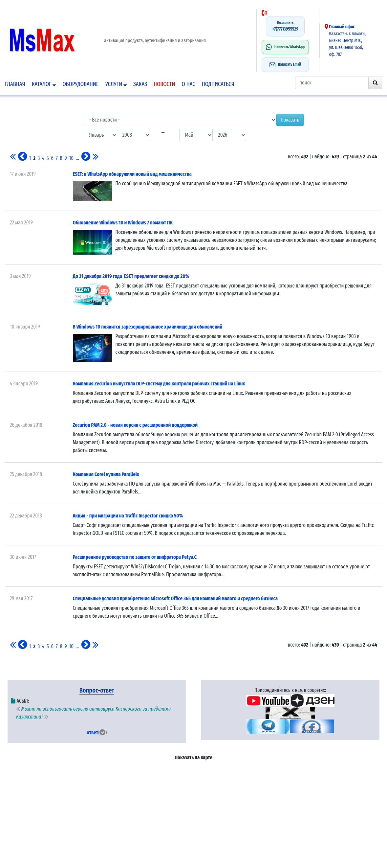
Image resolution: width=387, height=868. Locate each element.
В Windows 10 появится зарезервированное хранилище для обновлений (148, 327)
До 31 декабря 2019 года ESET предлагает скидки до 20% (131, 276)
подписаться (218, 84)
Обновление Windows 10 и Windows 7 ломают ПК (123, 223)
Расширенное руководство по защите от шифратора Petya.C (135, 557)
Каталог (44, 84)
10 (72, 158)
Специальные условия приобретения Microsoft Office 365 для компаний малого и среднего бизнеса (175, 598)
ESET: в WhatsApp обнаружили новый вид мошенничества (132, 174)
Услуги (116, 84)
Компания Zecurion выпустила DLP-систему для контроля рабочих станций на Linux (159, 384)
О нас (189, 84)
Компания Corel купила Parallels (106, 474)
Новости (164, 84)
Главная (15, 84)
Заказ (140, 84)
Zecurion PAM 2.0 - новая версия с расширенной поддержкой (135, 425)
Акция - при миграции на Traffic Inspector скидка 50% (128, 516)
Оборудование (80, 84)
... (77, 158)
